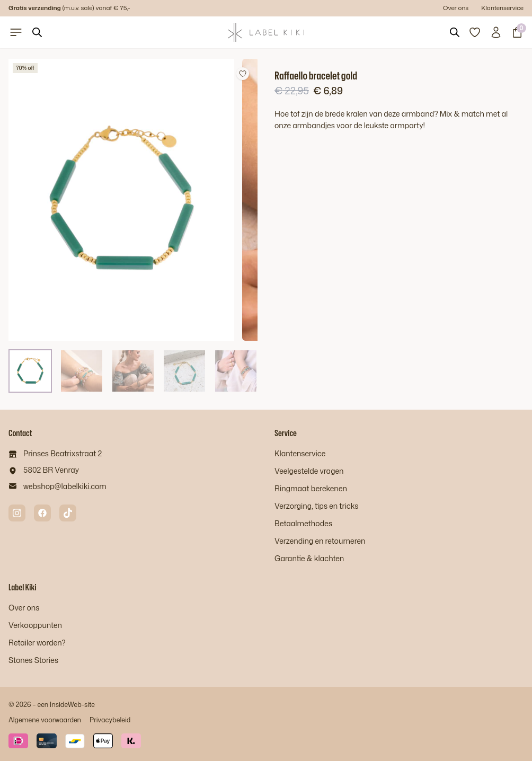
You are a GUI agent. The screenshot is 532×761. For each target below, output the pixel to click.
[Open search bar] (37, 32)
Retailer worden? (37, 643)
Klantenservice (502, 8)
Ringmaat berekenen (311, 488)
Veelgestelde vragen (309, 471)
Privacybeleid (110, 720)
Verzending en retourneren (320, 541)
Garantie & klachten (309, 558)
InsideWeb (66, 704)
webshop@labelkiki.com (65, 486)
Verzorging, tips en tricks (316, 506)
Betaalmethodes (303, 523)
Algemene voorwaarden (45, 720)
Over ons (456, 8)
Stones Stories (33, 660)
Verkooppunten (35, 625)
